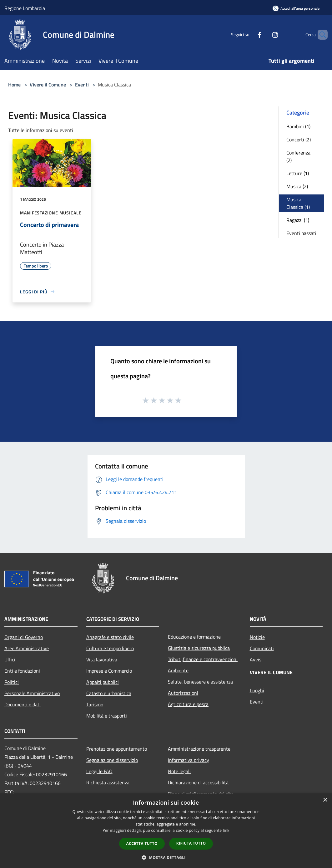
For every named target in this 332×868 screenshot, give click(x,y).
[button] (166, 857)
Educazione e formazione (194, 637)
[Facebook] (249, 34)
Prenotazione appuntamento (117, 749)
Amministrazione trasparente (199, 749)
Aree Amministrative (27, 648)
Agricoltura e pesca (188, 704)
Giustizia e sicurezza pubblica (199, 648)
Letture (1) (298, 173)
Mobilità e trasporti (107, 716)
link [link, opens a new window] (226, 830)
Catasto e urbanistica (109, 693)
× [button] (325, 800)
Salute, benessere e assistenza (200, 682)
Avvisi (256, 660)
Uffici (10, 660)
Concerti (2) (299, 140)
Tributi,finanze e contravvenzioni (203, 659)
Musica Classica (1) (298, 203)
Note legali (179, 771)
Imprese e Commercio (109, 671)
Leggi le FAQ (99, 771)
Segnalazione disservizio (112, 760)
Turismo (95, 704)
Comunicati (262, 648)
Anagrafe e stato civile (110, 637)
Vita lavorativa (102, 660)
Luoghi (257, 690)
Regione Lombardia (25, 8)
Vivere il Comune (48, 85)
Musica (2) (297, 186)
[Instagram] (264, 34)
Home (14, 85)
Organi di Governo (24, 637)
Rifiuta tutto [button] (191, 843)
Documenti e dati (23, 704)
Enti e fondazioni (22, 671)
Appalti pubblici (103, 682)
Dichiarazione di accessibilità (198, 782)
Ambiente (178, 670)
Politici (12, 682)
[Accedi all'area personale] (296, 8)
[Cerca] (320, 35)
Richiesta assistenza (108, 782)
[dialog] (166, 831)
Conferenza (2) (298, 156)
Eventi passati (301, 233)
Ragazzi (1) (298, 220)
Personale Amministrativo (32, 693)
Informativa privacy (189, 760)
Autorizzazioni (183, 693)
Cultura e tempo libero (110, 648)
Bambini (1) (298, 126)
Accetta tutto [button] (142, 843)
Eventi (82, 85)
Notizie (257, 637)
